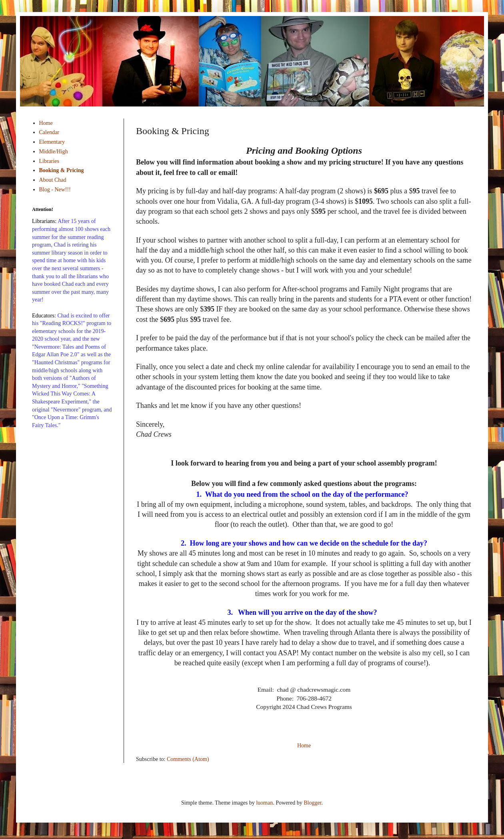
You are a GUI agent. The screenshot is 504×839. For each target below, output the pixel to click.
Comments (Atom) (188, 759)
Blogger (312, 803)
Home (304, 746)
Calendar (49, 132)
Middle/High (54, 152)
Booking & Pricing (62, 170)
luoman (264, 803)
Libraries (49, 161)
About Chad (53, 180)
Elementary (52, 142)
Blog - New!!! (55, 190)
